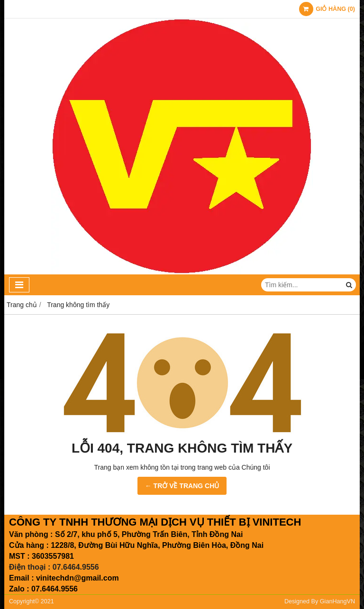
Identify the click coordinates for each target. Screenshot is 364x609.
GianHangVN (337, 601)
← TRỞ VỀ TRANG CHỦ (182, 486)
